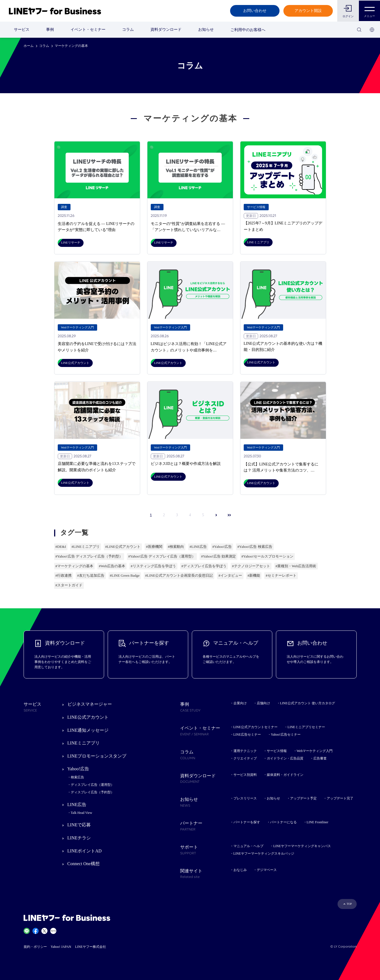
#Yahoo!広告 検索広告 (255, 547)
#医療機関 (154, 547)
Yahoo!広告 (78, 769)
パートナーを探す (247, 822)
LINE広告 (77, 805)
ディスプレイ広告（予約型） (92, 792)
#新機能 (254, 575)
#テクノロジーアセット (251, 566)
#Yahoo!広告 (222, 547)
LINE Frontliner (318, 822)
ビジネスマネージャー (90, 704)
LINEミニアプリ (84, 743)
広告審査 (320, 758)
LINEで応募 (79, 825)
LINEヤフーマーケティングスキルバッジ (264, 854)
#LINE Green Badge (125, 575)
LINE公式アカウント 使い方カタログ (308, 703)
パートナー (205, 827)
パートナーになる (283, 822)
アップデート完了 (340, 798)
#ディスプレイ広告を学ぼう (204, 566)
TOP (349, 904)
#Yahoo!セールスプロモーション (267, 556)
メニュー (369, 11)
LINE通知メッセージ (88, 730)
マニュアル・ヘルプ (248, 846)
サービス (22, 30)
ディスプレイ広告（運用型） (92, 785)
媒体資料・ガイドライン (285, 775)
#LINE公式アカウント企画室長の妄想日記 (179, 575)
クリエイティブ (245, 758)
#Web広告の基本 (112, 566)
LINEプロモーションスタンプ (97, 756)
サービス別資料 (245, 775)
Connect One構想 (84, 864)
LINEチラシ (79, 838)
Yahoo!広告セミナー (286, 735)
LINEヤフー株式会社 (91, 947)
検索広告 (77, 777)
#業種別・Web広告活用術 (296, 566)
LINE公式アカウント (88, 717)
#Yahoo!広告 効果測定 (218, 556)
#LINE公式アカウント (123, 547)
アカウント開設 (308, 11)
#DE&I (61, 547)
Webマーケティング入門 (315, 751)
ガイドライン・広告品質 (285, 758)
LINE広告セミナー (247, 735)
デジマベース (267, 870)
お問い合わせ (254, 11)
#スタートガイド (69, 585)
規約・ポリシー (35, 947)
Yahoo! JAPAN (61, 947)
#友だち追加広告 (91, 575)
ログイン (348, 16)
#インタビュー (230, 575)
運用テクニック (245, 751)
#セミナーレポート (281, 575)
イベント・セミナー (88, 30)
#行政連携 (64, 575)
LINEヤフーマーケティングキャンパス (302, 846)
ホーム (29, 46)
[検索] (359, 30)
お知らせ (206, 30)
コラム (128, 30)
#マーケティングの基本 (75, 566)
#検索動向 (176, 547)
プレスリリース (245, 798)
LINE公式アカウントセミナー (256, 727)
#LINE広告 (198, 547)
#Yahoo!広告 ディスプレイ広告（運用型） (162, 556)
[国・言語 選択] (372, 30)
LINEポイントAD (85, 851)
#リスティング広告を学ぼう (153, 566)
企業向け (240, 703)
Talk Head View (82, 813)
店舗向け (263, 703)
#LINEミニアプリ (86, 547)
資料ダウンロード (166, 30)
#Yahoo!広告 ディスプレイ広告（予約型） (89, 556)
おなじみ (240, 870)
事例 (50, 30)
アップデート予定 (303, 798)
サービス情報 (277, 751)
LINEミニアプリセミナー (306, 727)
